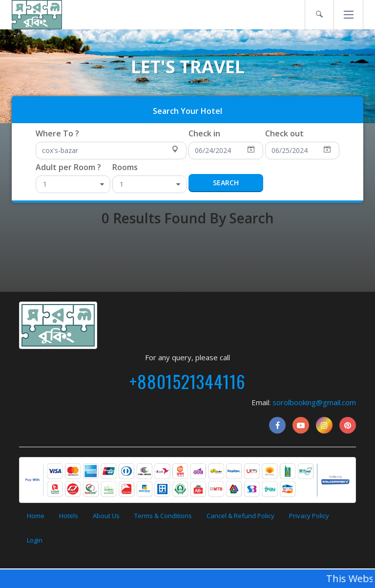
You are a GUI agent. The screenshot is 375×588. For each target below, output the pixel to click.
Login (35, 540)
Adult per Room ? (68, 167)
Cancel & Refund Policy (240, 516)
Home (36, 516)
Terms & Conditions (163, 516)
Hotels (69, 516)
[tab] (187, 109)
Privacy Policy (309, 516)
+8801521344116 (187, 381)
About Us (106, 516)
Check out (284, 133)
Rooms (125, 167)
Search (226, 183)
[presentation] (187, 109)
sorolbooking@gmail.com (314, 402)
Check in (204, 133)
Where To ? (57, 133)
